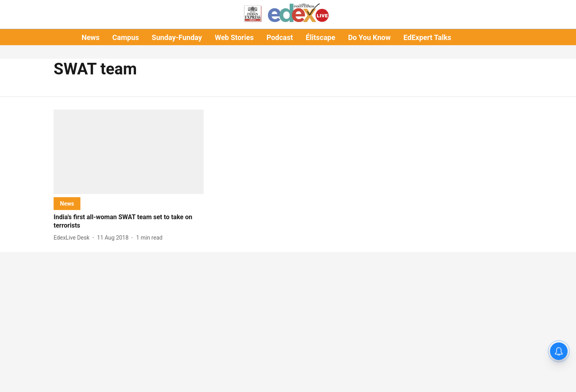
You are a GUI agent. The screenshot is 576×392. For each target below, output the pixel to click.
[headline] (129, 222)
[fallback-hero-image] (129, 152)
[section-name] (67, 203)
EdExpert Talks (427, 37)
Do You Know (369, 37)
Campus (126, 37)
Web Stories (234, 37)
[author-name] (73, 238)
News (91, 37)
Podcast (280, 37)
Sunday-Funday (177, 37)
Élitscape (320, 37)
